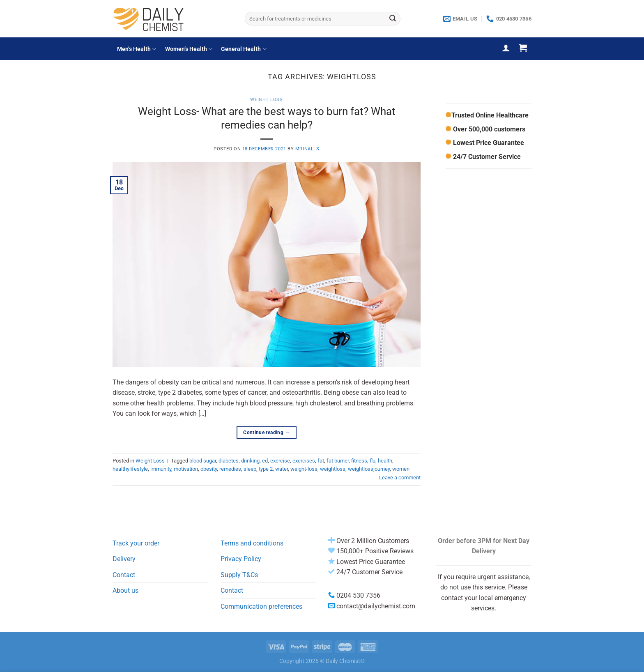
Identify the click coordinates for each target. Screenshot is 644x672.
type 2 (266, 469)
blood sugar (203, 461)
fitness (359, 461)
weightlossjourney (369, 469)
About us (125, 590)
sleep (250, 469)
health (385, 461)
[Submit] (393, 19)
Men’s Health (137, 49)
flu (373, 461)
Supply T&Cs (239, 575)
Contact (124, 575)
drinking (250, 461)
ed (265, 461)
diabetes (229, 461)
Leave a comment (400, 478)
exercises (304, 461)
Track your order (136, 543)
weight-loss (304, 469)
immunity (161, 469)
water (282, 469)
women (401, 469)
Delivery (124, 559)
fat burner (338, 461)
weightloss (333, 469)
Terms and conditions (252, 543)
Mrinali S (307, 149)
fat (321, 461)
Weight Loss (266, 100)
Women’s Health (189, 49)
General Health (244, 49)
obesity (209, 469)
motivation (186, 469)
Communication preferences (261, 606)
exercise (280, 461)
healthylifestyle (130, 469)
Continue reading (267, 433)
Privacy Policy (241, 559)
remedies (230, 469)
